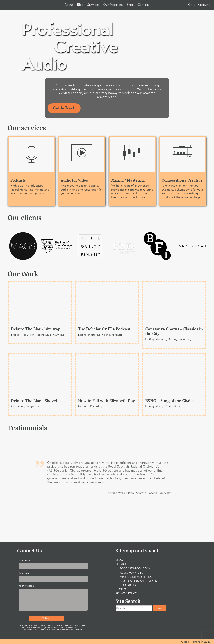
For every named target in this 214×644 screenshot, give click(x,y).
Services (93, 5)
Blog (80, 5)
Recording (128, 585)
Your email (53, 576)
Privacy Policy (126, 593)
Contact (143, 5)
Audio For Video (131, 573)
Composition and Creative (139, 581)
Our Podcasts (113, 5)
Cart (192, 5)
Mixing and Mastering (136, 577)
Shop (130, 5)
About (69, 5)
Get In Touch (64, 108)
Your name (53, 563)
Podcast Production (135, 568)
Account (204, 5)
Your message (53, 599)
